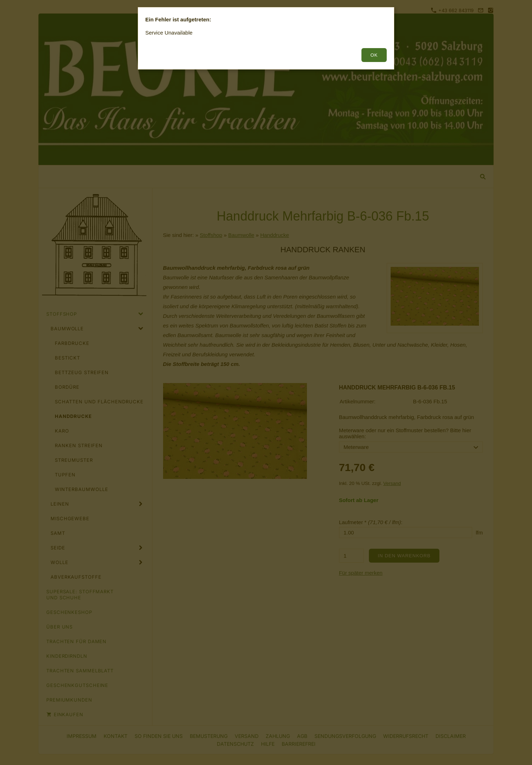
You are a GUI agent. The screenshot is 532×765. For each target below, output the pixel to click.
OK (374, 55)
